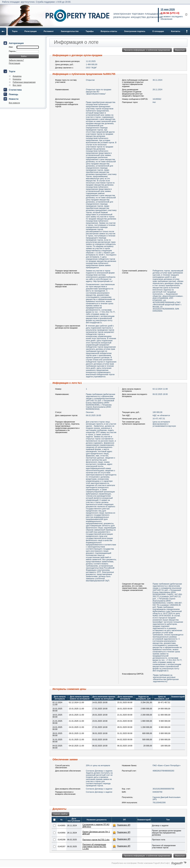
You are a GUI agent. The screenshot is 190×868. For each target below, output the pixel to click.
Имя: (11, 47)
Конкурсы (17, 79)
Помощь (13, 94)
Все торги (17, 85)
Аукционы (17, 76)
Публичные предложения (24, 82)
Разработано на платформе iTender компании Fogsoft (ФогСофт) (141, 863)
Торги (15, 31)
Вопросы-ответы (109, 31)
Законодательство (70, 31)
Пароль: (13, 51)
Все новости (14, 103)
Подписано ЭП (124, 825)
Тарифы (90, 31)
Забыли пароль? (16, 60)
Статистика (15, 90)
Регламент (49, 31)
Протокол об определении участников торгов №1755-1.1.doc (94, 846)
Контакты (176, 31)
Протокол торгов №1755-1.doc (96, 840)
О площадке (158, 31)
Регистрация (31, 31)
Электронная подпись (135, 31)
